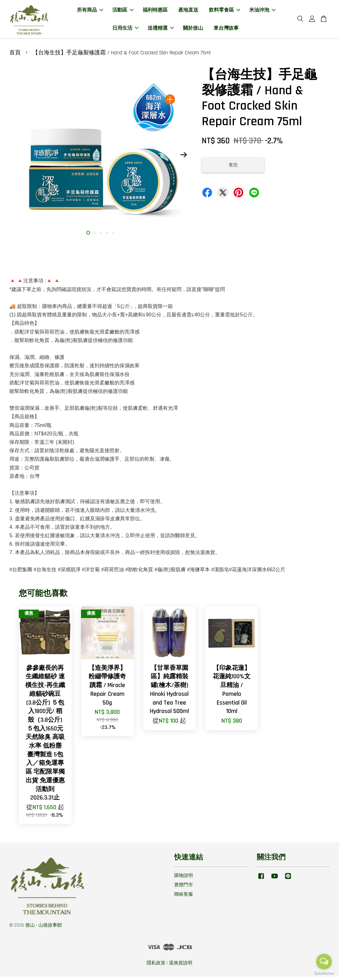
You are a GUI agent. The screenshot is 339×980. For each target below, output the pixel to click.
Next (184, 158)
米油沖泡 (262, 12)
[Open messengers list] (324, 962)
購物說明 (184, 879)
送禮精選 (161, 30)
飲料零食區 (225, 12)
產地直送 (188, 12)
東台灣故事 (226, 30)
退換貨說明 (181, 966)
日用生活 (125, 30)
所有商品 (90, 12)
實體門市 (184, 888)
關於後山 (193, 30)
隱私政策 (156, 966)
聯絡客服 (184, 898)
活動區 (123, 12)
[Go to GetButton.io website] (324, 974)
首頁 (15, 56)
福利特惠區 (155, 12)
